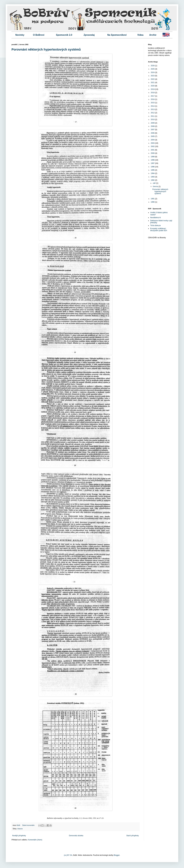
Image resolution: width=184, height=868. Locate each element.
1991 (153, 199)
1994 (153, 173)
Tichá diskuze (155, 225)
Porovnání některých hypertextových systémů (46, 49)
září (154, 183)
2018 (153, 93)
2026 (153, 66)
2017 (153, 96)
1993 (153, 177)
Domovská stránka (76, 836)
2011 (153, 116)
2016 (153, 99)
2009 (153, 123)
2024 (153, 72)
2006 (153, 133)
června (156, 186)
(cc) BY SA (68, 855)
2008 (153, 126)
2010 (153, 120)
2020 (153, 86)
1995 (153, 170)
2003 (153, 143)
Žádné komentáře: (29, 825)
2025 (153, 69)
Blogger (117, 855)
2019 (153, 89)
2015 (153, 103)
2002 (153, 146)
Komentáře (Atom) (35, 840)
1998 (153, 160)
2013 (153, 109)
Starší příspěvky (133, 836)
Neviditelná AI (155, 218)
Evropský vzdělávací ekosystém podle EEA (159, 230)
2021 (153, 83)
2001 (153, 150)
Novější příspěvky (19, 836)
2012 (153, 113)
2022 (153, 79)
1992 (153, 180)
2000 (153, 153)
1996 (153, 167)
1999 (153, 157)
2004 (153, 140)
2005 (153, 136)
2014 (153, 106)
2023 (153, 76)
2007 (153, 130)
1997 (153, 163)
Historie (20, 829)
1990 (153, 202)
